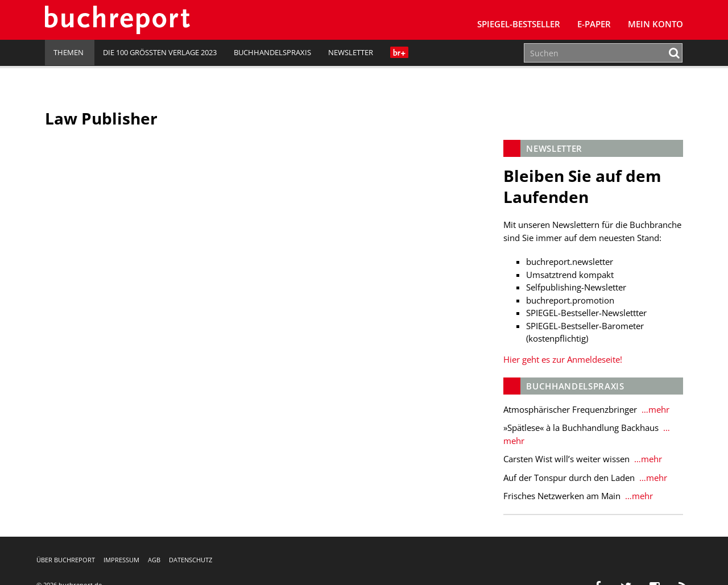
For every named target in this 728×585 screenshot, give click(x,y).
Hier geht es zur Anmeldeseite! (563, 359)
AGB (154, 560)
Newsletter (351, 52)
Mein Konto (655, 24)
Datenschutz (191, 560)
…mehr (654, 409)
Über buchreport (66, 560)
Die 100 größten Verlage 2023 (160, 52)
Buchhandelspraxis (272, 52)
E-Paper (594, 24)
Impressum (121, 560)
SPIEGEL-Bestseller (519, 24)
